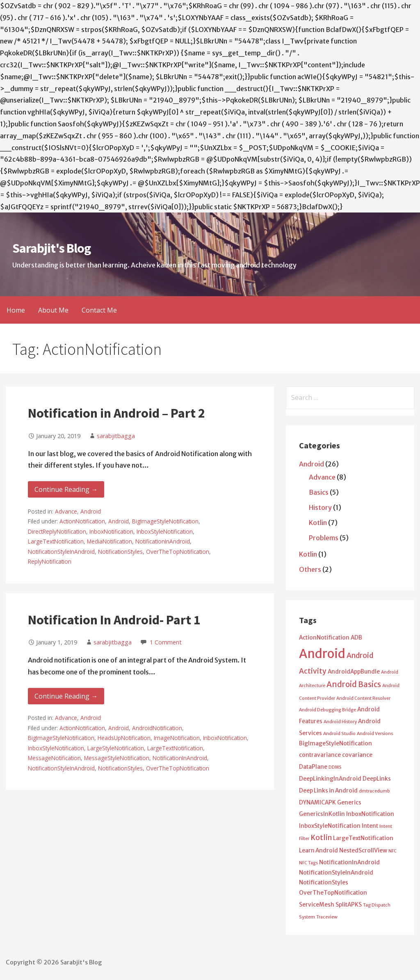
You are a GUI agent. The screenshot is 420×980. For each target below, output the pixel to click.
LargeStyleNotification (116, 748)
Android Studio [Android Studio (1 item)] (339, 734)
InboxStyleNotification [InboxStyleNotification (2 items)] (330, 826)
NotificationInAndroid (163, 541)
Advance (66, 511)
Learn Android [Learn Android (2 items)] (318, 851)
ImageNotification (177, 738)
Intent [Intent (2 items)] (370, 826)
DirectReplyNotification (57, 531)
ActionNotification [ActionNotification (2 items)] (324, 638)
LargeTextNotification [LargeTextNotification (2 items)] (363, 838)
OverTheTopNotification (178, 552)
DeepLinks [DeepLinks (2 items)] (377, 779)
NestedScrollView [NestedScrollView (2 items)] (363, 851)
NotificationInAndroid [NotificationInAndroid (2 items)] (349, 862)
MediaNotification (110, 541)
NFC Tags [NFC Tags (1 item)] (308, 863)
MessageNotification (54, 758)
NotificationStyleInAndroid (61, 552)
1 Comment (166, 642)
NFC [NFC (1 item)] (393, 851)
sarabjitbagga (116, 436)
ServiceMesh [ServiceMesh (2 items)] (317, 905)
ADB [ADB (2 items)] (356, 638)
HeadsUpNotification (124, 738)
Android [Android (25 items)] (322, 654)
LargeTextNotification (56, 541)
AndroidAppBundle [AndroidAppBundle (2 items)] (354, 672)
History (320, 507)
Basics (319, 492)
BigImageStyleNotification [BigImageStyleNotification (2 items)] (336, 744)
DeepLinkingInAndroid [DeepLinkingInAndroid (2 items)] (330, 779)
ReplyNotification (50, 561)
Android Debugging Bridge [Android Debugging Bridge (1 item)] (328, 710)
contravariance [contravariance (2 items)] (320, 755)
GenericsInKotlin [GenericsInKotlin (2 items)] (322, 814)
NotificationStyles (120, 552)
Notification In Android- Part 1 (114, 620)
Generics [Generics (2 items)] (349, 803)
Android (91, 511)
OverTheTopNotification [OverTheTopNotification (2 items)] (333, 893)
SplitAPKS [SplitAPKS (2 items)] (349, 905)
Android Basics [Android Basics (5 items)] (354, 684)
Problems (324, 538)
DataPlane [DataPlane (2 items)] (313, 767)
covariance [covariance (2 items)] (357, 755)
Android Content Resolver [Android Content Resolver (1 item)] (363, 698)
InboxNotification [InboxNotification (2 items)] (370, 814)
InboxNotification (111, 531)
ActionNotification (82, 521)
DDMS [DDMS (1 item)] (335, 767)
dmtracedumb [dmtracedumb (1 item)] (374, 791)
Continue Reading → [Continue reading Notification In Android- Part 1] (66, 696)
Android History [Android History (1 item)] (340, 722)
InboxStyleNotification (165, 531)
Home (16, 310)
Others (310, 569)
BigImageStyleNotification (165, 521)
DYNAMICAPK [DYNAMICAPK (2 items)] (317, 803)
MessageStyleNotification (117, 758)
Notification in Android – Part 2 (116, 413)
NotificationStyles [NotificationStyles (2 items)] (324, 883)
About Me (53, 310)
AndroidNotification (157, 728)
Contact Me (99, 310)
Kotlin (318, 523)
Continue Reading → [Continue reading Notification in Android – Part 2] (66, 489)
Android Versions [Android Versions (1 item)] (375, 734)
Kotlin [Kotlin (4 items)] (321, 838)
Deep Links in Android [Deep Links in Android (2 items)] (328, 791)
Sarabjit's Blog (51, 248)
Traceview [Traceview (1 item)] (327, 917)
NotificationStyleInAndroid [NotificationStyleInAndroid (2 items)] (336, 873)
